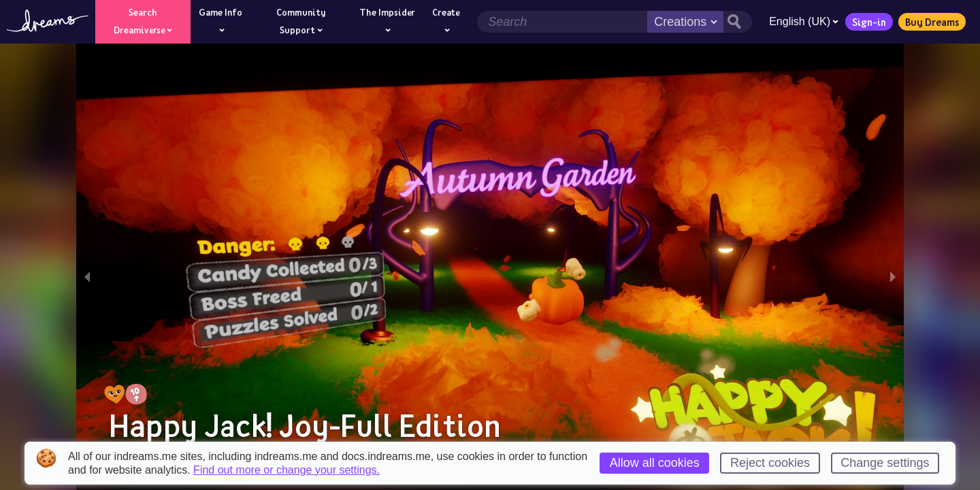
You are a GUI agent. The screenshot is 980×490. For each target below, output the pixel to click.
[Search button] (738, 22)
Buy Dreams (932, 22)
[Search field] (562, 22)
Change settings (885, 463)
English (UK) (804, 21)
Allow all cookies (655, 463)
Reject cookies (770, 463)
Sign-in (869, 22)
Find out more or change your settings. (287, 470)
